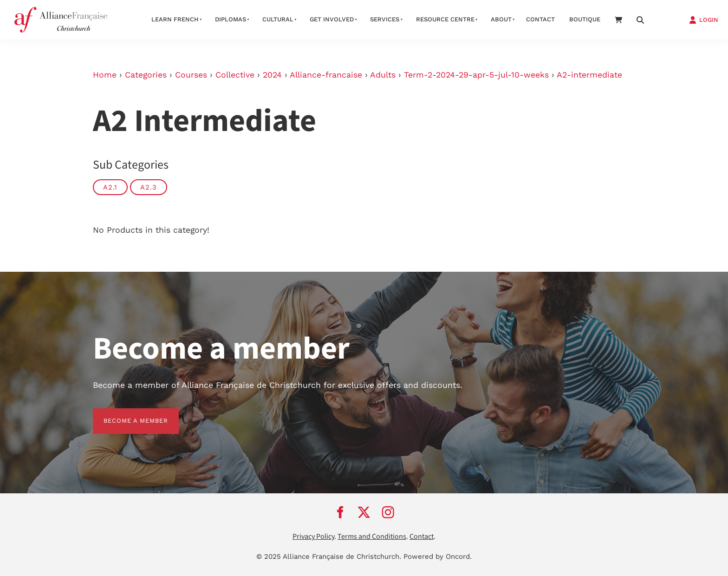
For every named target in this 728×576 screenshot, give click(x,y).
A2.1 (110, 187)
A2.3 (149, 187)
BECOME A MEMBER (125, 414)
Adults (383, 75)
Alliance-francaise (326, 75)
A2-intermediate (589, 75)
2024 (272, 75)
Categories (146, 75)
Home (105, 75)
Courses (191, 75)
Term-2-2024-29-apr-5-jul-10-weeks (476, 75)
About (501, 19)
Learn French (175, 19)
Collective (235, 75)
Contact (540, 19)
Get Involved (332, 19)
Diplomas (231, 19)
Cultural (278, 19)
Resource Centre (445, 19)
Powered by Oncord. (438, 556)
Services (385, 19)
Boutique (585, 19)
